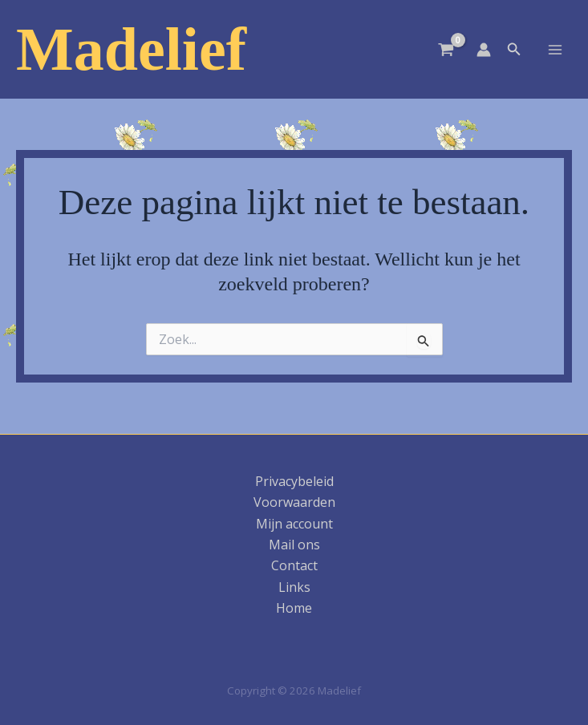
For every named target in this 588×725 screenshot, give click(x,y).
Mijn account (294, 524)
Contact (294, 565)
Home (294, 608)
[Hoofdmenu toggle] (555, 49)
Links (294, 587)
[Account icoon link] (484, 50)
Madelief (131, 49)
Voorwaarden (294, 502)
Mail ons (294, 545)
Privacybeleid (294, 481)
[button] (514, 50)
